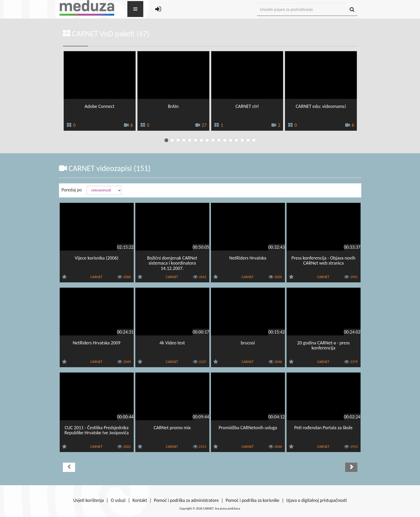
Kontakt (140, 500)
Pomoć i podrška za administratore (186, 500)
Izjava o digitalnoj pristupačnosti (317, 500)
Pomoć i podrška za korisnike (252, 500)
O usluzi (118, 500)
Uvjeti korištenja (88, 500)
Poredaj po (72, 190)
